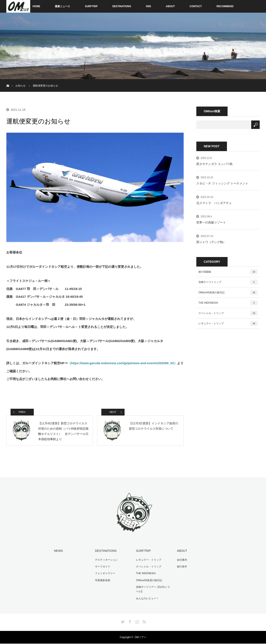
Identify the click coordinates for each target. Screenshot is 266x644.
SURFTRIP (91, 6)
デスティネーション (106, 561)
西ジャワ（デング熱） (211, 242)
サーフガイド (102, 568)
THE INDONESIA (228, 303)
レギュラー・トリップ (228, 323)
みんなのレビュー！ (147, 599)
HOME (36, 6)
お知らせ (20, 86)
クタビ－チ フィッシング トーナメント (222, 183)
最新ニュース (62, 6)
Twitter (122, 621)
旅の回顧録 (228, 272)
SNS (149, 6)
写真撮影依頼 (102, 581)
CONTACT (196, 6)
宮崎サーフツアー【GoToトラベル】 (153, 590)
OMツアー (140, 638)
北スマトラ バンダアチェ (214, 203)
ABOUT (170, 6)
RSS (144, 621)
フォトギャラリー (105, 574)
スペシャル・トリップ (228, 313)
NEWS (58, 552)
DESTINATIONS (122, 6)
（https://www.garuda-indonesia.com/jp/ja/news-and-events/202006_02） (122, 363)
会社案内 (182, 561)
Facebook (129, 621)
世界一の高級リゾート (211, 222)
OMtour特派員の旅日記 (228, 292)
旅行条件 (182, 568)
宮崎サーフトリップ (228, 282)
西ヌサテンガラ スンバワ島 (214, 164)
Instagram (137, 621)
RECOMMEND (225, 6)
